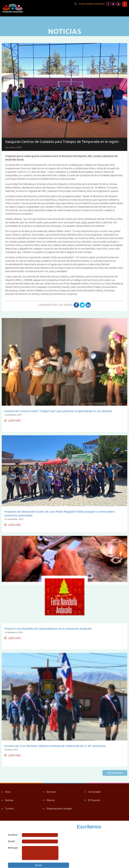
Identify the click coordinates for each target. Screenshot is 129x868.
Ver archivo (115, 773)
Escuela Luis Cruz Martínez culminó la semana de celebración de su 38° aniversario (55, 746)
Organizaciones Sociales (59, 809)
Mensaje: (13, 848)
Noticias (9, 800)
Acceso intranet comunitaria (92, 4)
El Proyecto (94, 800)
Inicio (8, 792)
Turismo (9, 809)
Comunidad (94, 792)
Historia (51, 800)
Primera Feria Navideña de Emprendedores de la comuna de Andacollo (48, 629)
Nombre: (13, 835)
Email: (12, 841)
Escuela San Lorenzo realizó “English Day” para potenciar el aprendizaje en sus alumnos (58, 411)
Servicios (51, 792)
